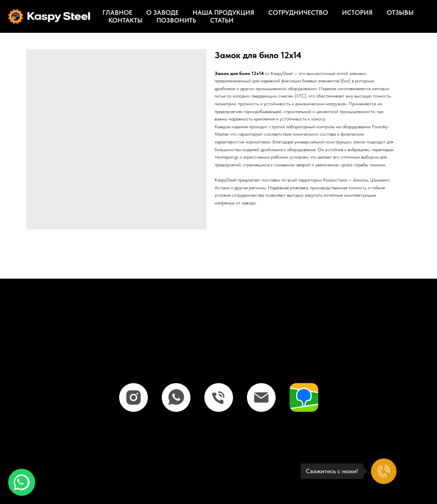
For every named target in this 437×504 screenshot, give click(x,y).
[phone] (219, 397)
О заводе (162, 12)
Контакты (126, 20)
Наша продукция (223, 12)
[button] (22, 482)
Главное (117, 12)
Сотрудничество (298, 12)
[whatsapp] (176, 397)
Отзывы (400, 12)
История (357, 12)
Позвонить (176, 20)
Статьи (222, 20)
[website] (304, 397)
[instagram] (134, 397)
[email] (261, 397)
